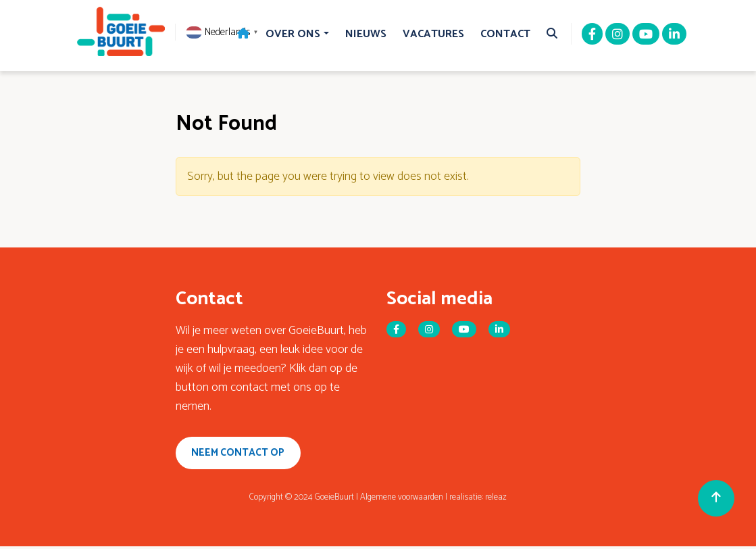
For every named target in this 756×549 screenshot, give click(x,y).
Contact (505, 34)
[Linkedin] (674, 35)
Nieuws (366, 34)
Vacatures (433, 34)
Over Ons (293, 34)
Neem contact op (243, 454)
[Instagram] (618, 35)
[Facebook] (592, 35)
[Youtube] (646, 35)
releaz (496, 500)
